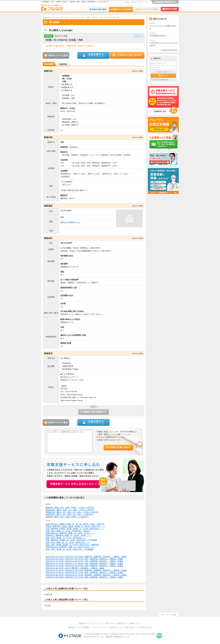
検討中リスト (170, 9)
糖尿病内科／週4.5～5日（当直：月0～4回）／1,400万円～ (70, 514)
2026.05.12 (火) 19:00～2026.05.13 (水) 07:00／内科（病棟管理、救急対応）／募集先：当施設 (84, 561)
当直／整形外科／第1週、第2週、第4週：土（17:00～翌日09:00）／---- (75, 529)
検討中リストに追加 (57, 55)
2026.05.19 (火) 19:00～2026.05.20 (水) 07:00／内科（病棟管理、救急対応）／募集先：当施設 (84, 566)
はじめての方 (132, 2)
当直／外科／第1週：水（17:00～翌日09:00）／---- (67, 538)
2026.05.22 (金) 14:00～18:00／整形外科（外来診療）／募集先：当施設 (75, 568)
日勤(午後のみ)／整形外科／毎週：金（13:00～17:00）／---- (70, 533)
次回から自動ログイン (165, 72)
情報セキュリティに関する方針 (122, 627)
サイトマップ (145, 2)
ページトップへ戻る (169, 614)
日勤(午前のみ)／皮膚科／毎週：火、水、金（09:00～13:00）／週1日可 (75, 524)
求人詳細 (50, 64)
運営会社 (72, 627)
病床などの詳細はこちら (70, 222)
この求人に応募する (94, 55)
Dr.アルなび (121, 9)
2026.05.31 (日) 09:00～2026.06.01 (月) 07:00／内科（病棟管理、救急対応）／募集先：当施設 (84, 577)
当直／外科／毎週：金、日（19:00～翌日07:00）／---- (68, 542)
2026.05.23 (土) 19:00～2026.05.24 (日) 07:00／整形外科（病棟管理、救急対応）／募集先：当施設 (86, 570)
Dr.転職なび (98, 9)
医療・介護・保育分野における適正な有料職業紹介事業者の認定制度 (159, 636)
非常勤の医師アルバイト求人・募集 (53, 18)
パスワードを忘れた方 (160, 79)
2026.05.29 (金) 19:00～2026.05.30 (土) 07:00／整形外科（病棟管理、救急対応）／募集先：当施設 (86, 575)
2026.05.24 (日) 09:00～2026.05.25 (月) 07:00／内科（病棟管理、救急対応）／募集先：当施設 (84, 573)
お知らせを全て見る (170, 50)
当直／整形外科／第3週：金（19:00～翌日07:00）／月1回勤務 (71, 540)
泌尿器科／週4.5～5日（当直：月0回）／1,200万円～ (67, 517)
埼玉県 (88, 18)
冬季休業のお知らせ (159, 35)
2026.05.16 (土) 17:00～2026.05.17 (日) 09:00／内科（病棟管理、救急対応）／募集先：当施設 (84, 563)
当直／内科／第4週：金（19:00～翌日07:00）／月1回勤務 (69, 549)
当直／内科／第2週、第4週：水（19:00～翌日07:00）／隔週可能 (72, 545)
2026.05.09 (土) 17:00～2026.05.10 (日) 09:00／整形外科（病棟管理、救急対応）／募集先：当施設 (86, 557)
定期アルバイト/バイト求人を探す (75, 18)
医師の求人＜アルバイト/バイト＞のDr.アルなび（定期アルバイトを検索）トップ (110, 623)
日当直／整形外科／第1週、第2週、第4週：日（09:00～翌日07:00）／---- (76, 526)
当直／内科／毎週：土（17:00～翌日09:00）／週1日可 (68, 531)
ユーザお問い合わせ (144, 627)
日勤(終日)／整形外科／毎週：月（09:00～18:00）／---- (68, 535)
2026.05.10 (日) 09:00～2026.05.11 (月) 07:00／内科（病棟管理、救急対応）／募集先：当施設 (84, 559)
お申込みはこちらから (77, 482)
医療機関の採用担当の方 (165, 2)
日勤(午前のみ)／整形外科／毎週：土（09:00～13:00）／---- (70, 547)
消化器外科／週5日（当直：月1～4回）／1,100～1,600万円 (70, 510)
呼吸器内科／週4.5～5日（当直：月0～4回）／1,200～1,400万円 (72, 512)
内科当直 (94, 18)
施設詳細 (64, 64)
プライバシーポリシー (100, 627)
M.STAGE (70, 636)
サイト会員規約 (83, 627)
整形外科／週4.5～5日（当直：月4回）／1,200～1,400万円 (70, 508)
